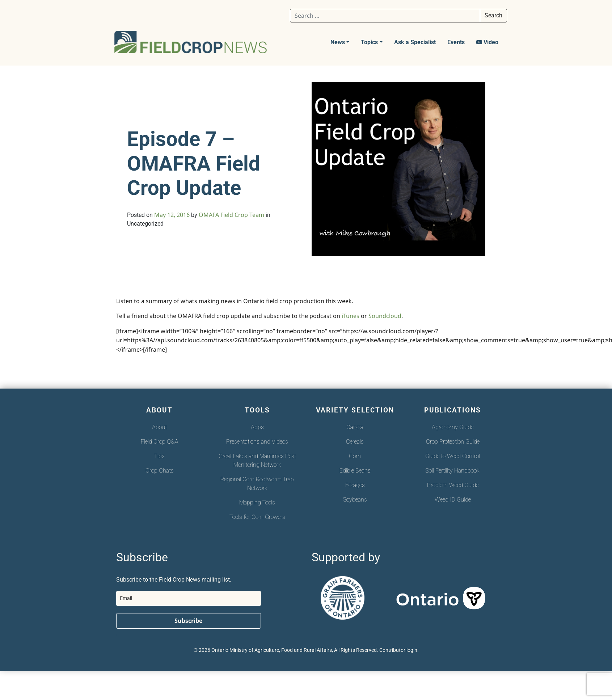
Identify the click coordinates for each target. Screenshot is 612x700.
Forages (355, 485)
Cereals (355, 442)
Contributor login (398, 650)
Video (487, 42)
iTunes (351, 316)
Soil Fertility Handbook (453, 471)
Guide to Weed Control (453, 456)
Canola (355, 427)
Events (456, 42)
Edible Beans (355, 471)
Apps (257, 427)
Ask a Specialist (415, 42)
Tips (159, 456)
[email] (189, 598)
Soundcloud (385, 316)
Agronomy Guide (453, 427)
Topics (369, 42)
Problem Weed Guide (453, 485)
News (338, 42)
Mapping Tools (257, 502)
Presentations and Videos (257, 442)
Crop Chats (160, 471)
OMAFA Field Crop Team (231, 215)
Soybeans (355, 500)
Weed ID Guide (453, 500)
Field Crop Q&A (160, 442)
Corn (355, 456)
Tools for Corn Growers (257, 517)
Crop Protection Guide (453, 442)
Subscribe (188, 621)
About (159, 427)
